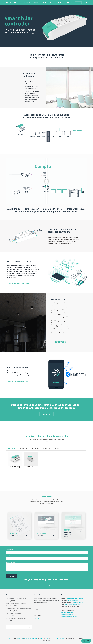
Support (44, 2)
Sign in (37, 610)
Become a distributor (67, 615)
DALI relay (31, 467)
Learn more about (61, 342)
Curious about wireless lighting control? (68, 535)
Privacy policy (27, 639)
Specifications (42, 534)
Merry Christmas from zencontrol (16, 604)
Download (12, 536)
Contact (59, 2)
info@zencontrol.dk (73, 601)
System (36, 2)
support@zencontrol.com (75, 599)
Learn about (20, 284)
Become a (69, 617)
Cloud (52, 639)
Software (47, 639)
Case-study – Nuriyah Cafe (14, 614)
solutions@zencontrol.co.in (72, 605)
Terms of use (20, 639)
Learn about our (19, 381)
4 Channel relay (15, 467)
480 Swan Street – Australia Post (16, 619)
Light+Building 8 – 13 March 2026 (16, 599)
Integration (41, 639)
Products (27, 2)
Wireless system (67, 530)
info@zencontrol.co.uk (78, 603)
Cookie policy (35, 639)
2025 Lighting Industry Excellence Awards (18, 609)
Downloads (62, 639)
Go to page (40, 536)
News (52, 2)
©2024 (9, 639)
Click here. (37, 619)
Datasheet (13, 534)
